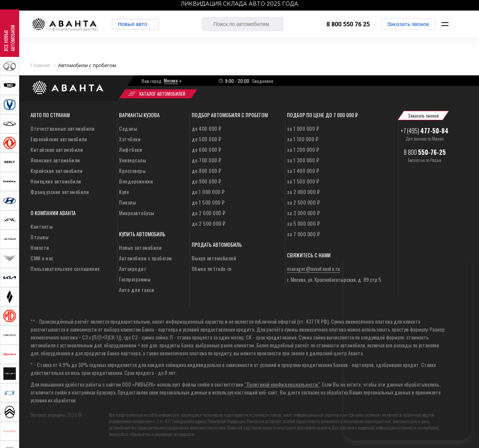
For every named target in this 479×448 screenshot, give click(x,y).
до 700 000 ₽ (207, 160)
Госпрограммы (135, 279)
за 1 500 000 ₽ (303, 181)
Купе (124, 192)
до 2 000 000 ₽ (209, 213)
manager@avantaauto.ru (313, 268)
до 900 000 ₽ (207, 181)
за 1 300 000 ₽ (303, 160)
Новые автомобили (140, 247)
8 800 (425, 152)
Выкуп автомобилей (214, 258)
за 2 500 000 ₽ (303, 202)
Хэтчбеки (130, 139)
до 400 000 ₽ (207, 128)
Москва (171, 80)
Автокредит (133, 268)
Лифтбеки (130, 149)
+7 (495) (425, 131)
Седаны (128, 128)
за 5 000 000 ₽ (303, 223)
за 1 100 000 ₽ (303, 139)
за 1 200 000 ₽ (303, 149)
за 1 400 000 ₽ (303, 170)
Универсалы (133, 160)
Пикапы (127, 202)
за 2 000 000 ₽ (303, 192)
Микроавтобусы (137, 213)
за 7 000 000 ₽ (303, 234)
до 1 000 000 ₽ (208, 192)
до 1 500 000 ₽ (208, 202)
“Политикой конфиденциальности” (282, 384)
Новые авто (134, 24)
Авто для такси (137, 290)
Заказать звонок (408, 24)
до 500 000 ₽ (207, 139)
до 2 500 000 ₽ (209, 223)
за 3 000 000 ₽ (303, 213)
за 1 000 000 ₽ (303, 128)
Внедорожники (136, 181)
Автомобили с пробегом (146, 258)
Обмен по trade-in (212, 268)
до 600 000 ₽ (207, 149)
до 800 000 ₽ (207, 170)
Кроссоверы (132, 170)
